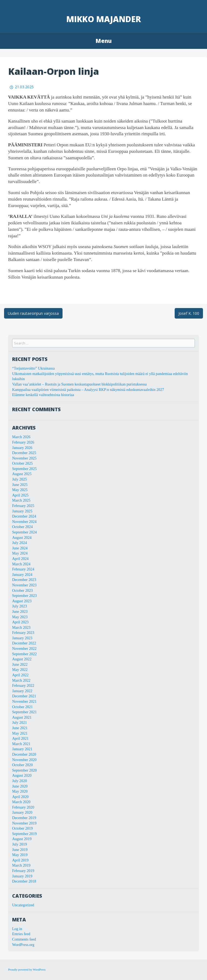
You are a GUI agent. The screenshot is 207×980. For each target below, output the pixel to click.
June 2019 (20, 850)
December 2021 (24, 696)
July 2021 (20, 723)
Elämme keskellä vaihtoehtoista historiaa (43, 395)
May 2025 (20, 490)
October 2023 (23, 591)
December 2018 (24, 881)
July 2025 (20, 479)
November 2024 (24, 522)
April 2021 (20, 739)
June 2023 (20, 612)
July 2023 (20, 606)
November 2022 (24, 649)
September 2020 (24, 770)
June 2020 (20, 786)
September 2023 (24, 596)
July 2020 (20, 781)
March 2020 (21, 802)
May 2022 (20, 670)
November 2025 (24, 458)
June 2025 (20, 485)
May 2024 (20, 553)
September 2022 (24, 654)
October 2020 (23, 765)
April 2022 (20, 675)
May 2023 (20, 617)
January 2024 (22, 575)
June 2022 (20, 665)
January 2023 (22, 638)
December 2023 (24, 580)
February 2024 (23, 569)
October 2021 (23, 707)
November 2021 (24, 702)
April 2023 (20, 622)
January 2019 (22, 876)
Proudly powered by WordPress (27, 969)
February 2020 (23, 807)
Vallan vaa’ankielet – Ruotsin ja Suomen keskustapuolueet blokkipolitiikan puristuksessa (79, 384)
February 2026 (23, 442)
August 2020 (22, 775)
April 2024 (20, 559)
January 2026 (22, 448)
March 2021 (21, 744)
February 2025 (23, 506)
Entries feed (21, 934)
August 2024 (22, 538)
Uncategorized (23, 905)
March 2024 (21, 564)
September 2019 (24, 834)
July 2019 (20, 844)
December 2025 (24, 453)
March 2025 (21, 500)
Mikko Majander (104, 19)
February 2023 (23, 633)
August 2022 (22, 659)
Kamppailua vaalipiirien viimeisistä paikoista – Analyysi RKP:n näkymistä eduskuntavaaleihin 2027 (88, 390)
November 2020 (24, 760)
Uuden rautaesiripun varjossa (33, 313)
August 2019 (22, 839)
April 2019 (20, 860)
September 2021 (24, 712)
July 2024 (20, 543)
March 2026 (21, 437)
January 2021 (22, 749)
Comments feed (24, 939)
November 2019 (24, 823)
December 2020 (24, 754)
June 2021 (20, 728)
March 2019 (21, 865)
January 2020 (22, 812)
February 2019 (23, 871)
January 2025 (22, 511)
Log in (17, 929)
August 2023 (22, 601)
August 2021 (22, 717)
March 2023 (21, 628)
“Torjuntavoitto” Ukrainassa (33, 368)
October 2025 (23, 463)
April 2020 (20, 797)
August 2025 (22, 474)
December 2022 (24, 643)
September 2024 (24, 532)
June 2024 (20, 548)
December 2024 (24, 516)
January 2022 (22, 691)
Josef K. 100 (189, 313)
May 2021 (20, 733)
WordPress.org (23, 945)
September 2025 (24, 469)
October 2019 (23, 828)
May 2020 (20, 791)
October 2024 (23, 527)
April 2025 (20, 495)
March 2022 (21, 680)
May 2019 (20, 855)
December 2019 (24, 818)
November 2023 (24, 585)
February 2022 (23, 686)
